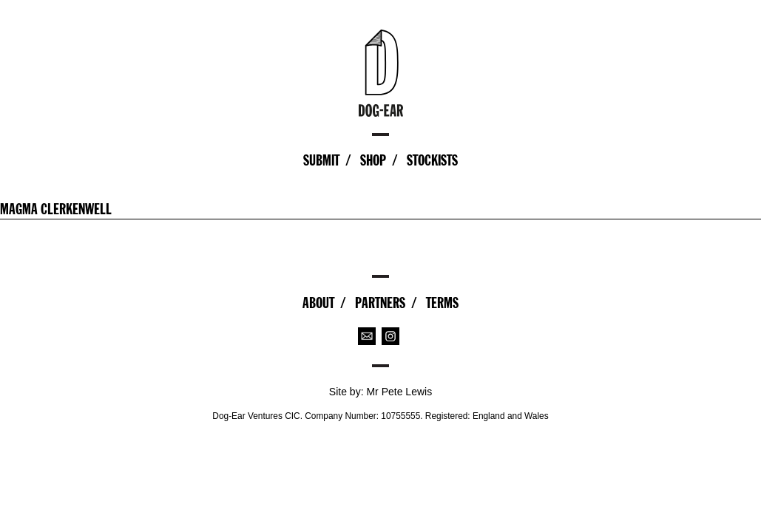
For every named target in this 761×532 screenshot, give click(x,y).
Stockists (432, 160)
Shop (373, 160)
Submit (321, 160)
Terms (442, 303)
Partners (380, 303)
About (318, 303)
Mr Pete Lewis (399, 392)
